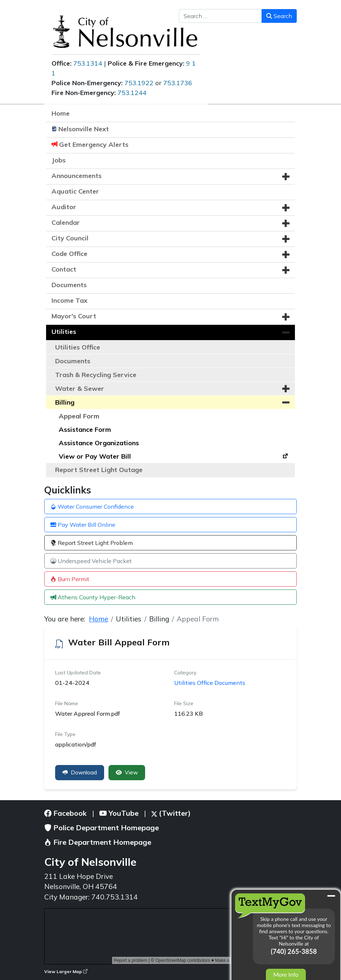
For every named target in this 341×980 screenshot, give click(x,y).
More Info (286, 974)
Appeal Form (79, 416)
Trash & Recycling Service (96, 375)
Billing (65, 402)
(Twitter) (171, 813)
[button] (286, 177)
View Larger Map (66, 971)
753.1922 (139, 83)
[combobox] (220, 16)
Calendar (66, 222)
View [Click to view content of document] (127, 772)
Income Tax (69, 300)
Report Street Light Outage (99, 470)
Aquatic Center (75, 191)
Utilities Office (78, 347)
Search (279, 16)
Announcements (77, 176)
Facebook (65, 813)
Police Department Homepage (102, 828)
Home (61, 113)
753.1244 (132, 93)
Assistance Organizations (99, 443)
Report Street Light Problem (92, 543)
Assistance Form (85, 429)
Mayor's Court (74, 316)
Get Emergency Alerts (94, 144)
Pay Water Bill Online (83, 525)
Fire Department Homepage (98, 842)
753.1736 (178, 83)
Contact (64, 269)
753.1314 (88, 63)
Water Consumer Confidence (92, 506)
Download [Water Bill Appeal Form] (80, 772)
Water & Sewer (80, 388)
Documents (69, 285)
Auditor (64, 207)
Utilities (64, 332)
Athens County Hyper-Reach (93, 597)
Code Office (69, 254)
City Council (70, 238)
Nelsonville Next (84, 129)
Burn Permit (70, 579)
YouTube (119, 813)
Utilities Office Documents (210, 683)
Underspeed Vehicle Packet (91, 561)
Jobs (59, 160)
